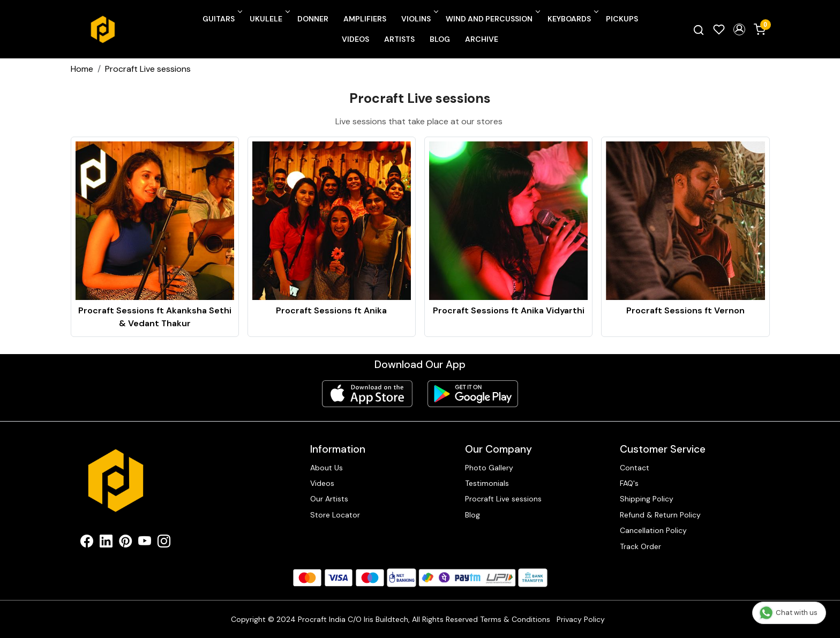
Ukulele (269, 19)
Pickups (622, 19)
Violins (419, 19)
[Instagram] (164, 543)
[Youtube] (145, 543)
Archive (482, 39)
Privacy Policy (581, 619)
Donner (313, 19)
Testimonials (487, 483)
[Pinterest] (125, 543)
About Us (327, 468)
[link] (699, 29)
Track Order (640, 546)
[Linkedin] (106, 543)
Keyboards (572, 19)
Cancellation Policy (653, 530)
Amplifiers (365, 19)
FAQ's (629, 483)
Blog (440, 39)
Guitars (222, 19)
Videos (355, 39)
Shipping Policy (647, 499)
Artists (399, 39)
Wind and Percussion (492, 19)
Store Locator (335, 515)
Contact (635, 468)
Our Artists (329, 499)
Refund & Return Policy (660, 515)
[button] (739, 29)
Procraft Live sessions (503, 499)
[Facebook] (87, 543)
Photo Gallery (489, 468)
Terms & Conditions (515, 619)
